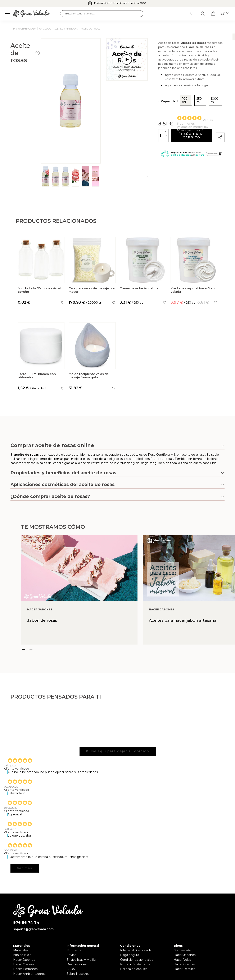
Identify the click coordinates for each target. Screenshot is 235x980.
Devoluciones (76, 964)
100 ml (157, 106)
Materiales (21, 950)
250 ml (174, 106)
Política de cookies (134, 969)
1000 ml (191, 106)
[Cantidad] (133, 138)
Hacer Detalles (184, 969)
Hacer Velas (182, 960)
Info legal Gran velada (136, 950)
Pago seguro (130, 955)
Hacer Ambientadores (29, 974)
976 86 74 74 (26, 923)
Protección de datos (135, 964)
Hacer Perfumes (25, 969)
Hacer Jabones (24, 960)
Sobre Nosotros (78, 974)
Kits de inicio (22, 955)
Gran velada (182, 950)
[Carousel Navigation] (128, 650)
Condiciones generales (137, 960)
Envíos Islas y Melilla (81, 960)
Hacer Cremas (24, 964)
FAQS (71, 969)
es (225, 14)
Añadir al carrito (176, 138)
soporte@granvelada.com (33, 929)
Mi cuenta (74, 950)
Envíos (71, 955)
